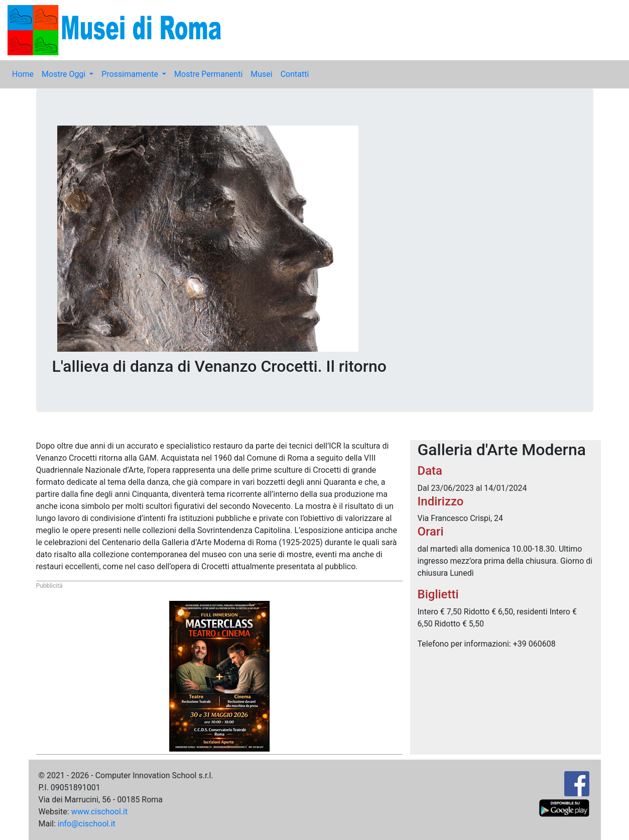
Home (23, 74)
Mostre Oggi (65, 74)
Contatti (295, 74)
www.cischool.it (100, 812)
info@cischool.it (87, 824)
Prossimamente (131, 74)
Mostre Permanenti (208, 74)
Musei (261, 74)
